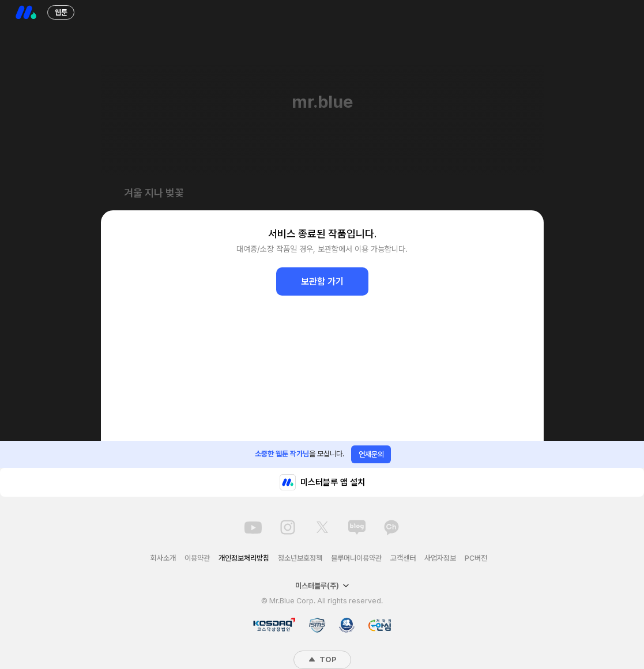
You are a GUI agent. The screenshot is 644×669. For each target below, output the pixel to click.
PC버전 (476, 558)
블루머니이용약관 (356, 558)
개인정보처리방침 (244, 558)
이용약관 (197, 558)
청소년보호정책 (300, 558)
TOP (322, 659)
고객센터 (403, 558)
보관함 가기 (322, 281)
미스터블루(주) (322, 586)
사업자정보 (440, 558)
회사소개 (163, 558)
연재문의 (371, 454)
